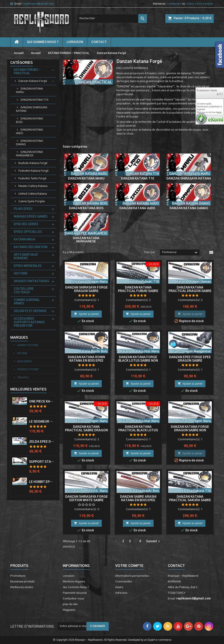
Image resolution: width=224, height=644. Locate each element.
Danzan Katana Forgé (33, 81)
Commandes (124, 582)
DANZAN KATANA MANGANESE (29, 154)
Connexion (174, 4)
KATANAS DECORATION (31, 247)
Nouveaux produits (22, 582)
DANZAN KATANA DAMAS (29, 143)
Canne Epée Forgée (32, 201)
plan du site (70, 604)
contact (99, 42)
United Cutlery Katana (33, 194)
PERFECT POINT (28, 370)
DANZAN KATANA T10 (34, 100)
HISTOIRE (21, 274)
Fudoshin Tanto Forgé (32, 179)
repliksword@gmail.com (38, 4)
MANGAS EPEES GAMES (31, 217)
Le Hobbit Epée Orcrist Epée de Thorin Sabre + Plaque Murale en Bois (42, 482)
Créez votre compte (200, 4)
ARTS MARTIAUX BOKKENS (26, 257)
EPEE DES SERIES (26, 224)
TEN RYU (23, 378)
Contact (176, 566)
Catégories (22, 63)
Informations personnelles (132, 576)
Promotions (18, 576)
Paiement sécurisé (75, 593)
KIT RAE (22, 353)
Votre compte (129, 566)
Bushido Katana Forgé (33, 163)
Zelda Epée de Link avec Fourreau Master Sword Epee (42, 442)
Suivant (154, 541)
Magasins (69, 610)
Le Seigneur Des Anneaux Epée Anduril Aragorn (42, 422)
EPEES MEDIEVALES (28, 266)
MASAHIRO (24, 362)
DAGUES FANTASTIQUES (31, 281)
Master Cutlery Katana (33, 186)
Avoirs (119, 587)
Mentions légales (74, 582)
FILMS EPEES (23, 209)
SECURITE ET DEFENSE (30, 311)
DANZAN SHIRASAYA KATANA (32, 109)
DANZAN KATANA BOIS (29, 120)
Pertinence (180, 253)
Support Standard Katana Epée (42, 462)
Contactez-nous (73, 599)
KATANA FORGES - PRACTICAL (27, 72)
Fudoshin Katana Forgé (33, 171)
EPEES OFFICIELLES (28, 232)
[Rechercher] (112, 19)
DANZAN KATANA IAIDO (29, 132)
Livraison (75, 42)
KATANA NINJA (24, 240)
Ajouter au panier (86, 314)
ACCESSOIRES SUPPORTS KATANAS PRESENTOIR (29, 322)
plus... (220, 113)
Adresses (121, 593)
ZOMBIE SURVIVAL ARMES (27, 302)
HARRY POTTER (27, 345)
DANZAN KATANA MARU (29, 91)
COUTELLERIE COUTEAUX (24, 291)
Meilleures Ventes (28, 389)
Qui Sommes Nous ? (43, 42)
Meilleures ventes (22, 587)
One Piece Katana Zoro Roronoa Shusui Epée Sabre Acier (42, 402)
